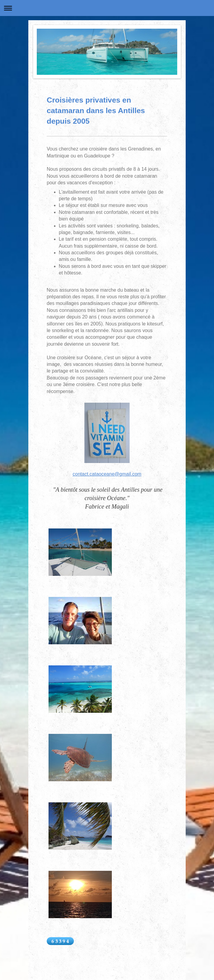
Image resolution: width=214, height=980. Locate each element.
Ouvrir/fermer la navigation (107, 8)
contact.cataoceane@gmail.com (107, 474)
